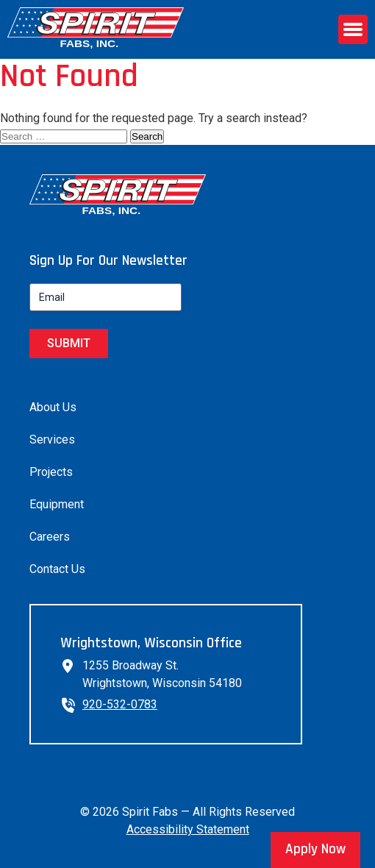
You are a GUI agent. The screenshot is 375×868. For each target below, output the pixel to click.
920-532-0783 (120, 704)
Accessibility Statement (188, 829)
